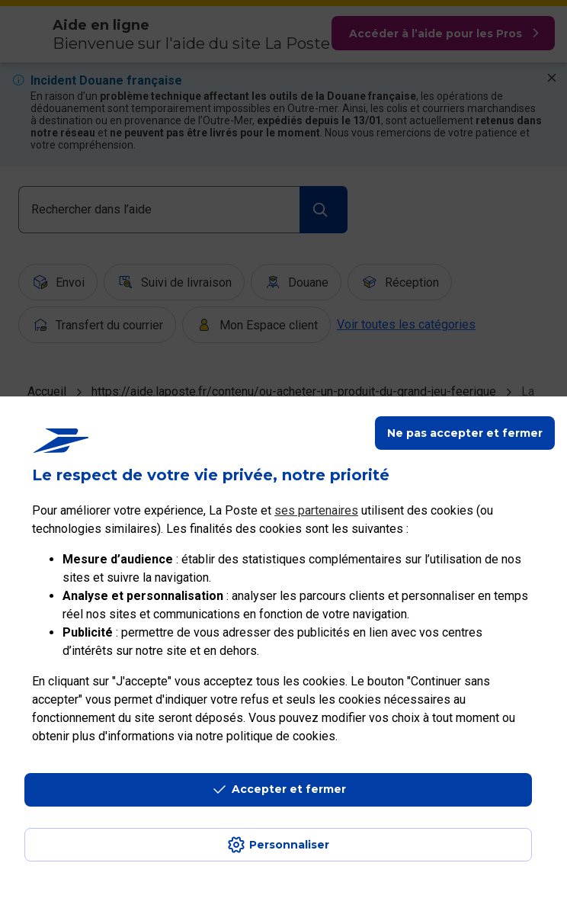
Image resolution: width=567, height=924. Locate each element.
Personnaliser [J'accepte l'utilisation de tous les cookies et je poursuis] (289, 845)
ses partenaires (316, 510)
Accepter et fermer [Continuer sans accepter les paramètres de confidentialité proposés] (289, 789)
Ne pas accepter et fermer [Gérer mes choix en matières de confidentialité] (465, 433)
